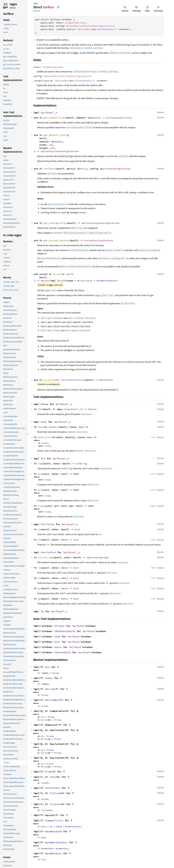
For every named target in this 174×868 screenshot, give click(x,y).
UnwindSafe (63, 652)
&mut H (83, 427)
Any (48, 667)
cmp (40, 464)
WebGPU (83, 233)
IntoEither (53, 788)
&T (110, 380)
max (40, 474)
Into (53, 777)
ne (39, 540)
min (40, 490)
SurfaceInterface (72, 380)
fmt (40, 409)
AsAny (49, 678)
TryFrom (55, 793)
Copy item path (58, 7)
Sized (48, 446)
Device (83, 169)
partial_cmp (46, 557)
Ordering (82, 464)
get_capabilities (54, 118)
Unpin (58, 647)
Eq (42, 611)
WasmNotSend (53, 831)
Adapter (94, 118)
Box (89, 29)
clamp (41, 506)
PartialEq (48, 524)
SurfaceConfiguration (98, 26)
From (48, 772)
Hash (44, 422)
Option (79, 26)
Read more (87, 414)
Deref (60, 281)
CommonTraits (54, 820)
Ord (43, 458)
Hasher (53, 427)
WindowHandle (106, 29)
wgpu (13, 4)
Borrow (50, 689)
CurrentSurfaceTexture (99, 240)
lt (39, 568)
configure (50, 169)
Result (92, 409)
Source (37, 11)
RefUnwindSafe (65, 631)
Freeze (60, 626)
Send (57, 636)
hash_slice (45, 437)
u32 (51, 145)
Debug (45, 404)
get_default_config (56, 135)
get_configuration (55, 223)
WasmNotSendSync (107, 281)
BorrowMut (52, 700)
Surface (46, 113)
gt (39, 588)
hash (41, 427)
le (39, 578)
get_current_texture (56, 240)
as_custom (50, 380)
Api (69, 274)
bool (77, 529)
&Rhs (64, 540)
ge (39, 599)
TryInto (55, 804)
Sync (57, 642)
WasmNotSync (62, 848)
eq (39, 529)
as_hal (57, 274)
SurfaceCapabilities (119, 118)
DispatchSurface (75, 23)
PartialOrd (48, 552)
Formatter (70, 409)
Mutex (70, 26)
